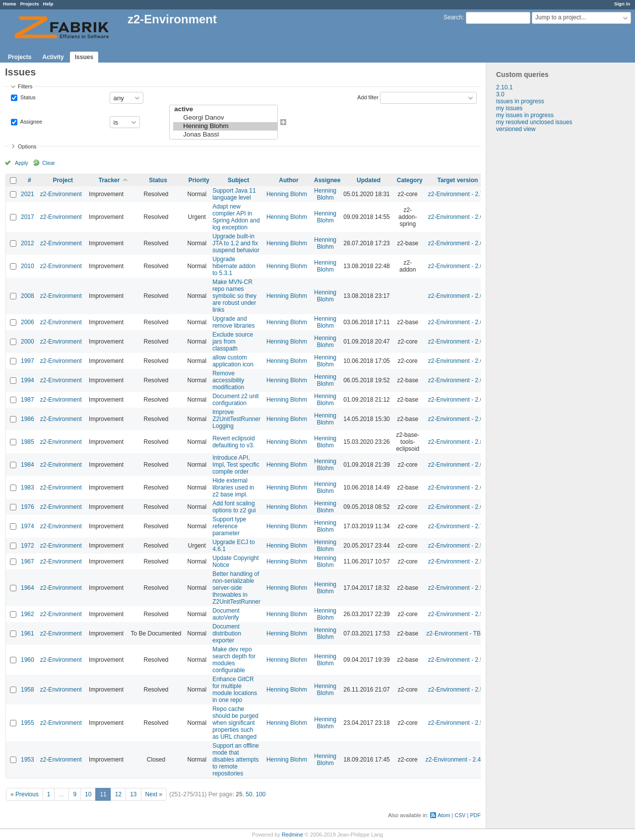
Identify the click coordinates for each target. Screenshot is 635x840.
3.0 (500, 94)
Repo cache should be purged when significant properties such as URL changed (235, 723)
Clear (49, 163)
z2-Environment (61, 194)
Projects (30, 4)
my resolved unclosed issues (534, 122)
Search (453, 17)
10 (88, 794)
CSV (460, 815)
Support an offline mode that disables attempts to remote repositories (236, 760)
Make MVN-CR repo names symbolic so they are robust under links (234, 296)
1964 (28, 588)
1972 (28, 546)
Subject (238, 180)
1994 (28, 380)
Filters (25, 86)
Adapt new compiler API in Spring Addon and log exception (236, 217)
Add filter (368, 97)
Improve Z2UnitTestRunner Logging (236, 419)
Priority (199, 180)
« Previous (25, 794)
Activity (53, 57)
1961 (28, 633)
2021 (28, 194)
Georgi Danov (225, 118)
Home (10, 4)
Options (27, 146)
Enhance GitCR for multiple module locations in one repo (235, 690)
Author (288, 180)
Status (27, 97)
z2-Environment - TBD (455, 633)
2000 (28, 342)
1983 (28, 488)
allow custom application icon (233, 361)
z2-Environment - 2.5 (456, 546)
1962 (28, 614)
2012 (28, 243)
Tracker (109, 180)
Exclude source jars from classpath (233, 342)
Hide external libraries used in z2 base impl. (233, 488)
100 (260, 794)
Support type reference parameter (229, 526)
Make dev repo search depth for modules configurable (234, 660)
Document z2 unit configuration (235, 400)
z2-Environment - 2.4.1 (456, 760)
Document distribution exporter (227, 633)
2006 (28, 322)
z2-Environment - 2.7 (456, 194)
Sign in (622, 4)
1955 (28, 723)
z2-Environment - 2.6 (456, 217)
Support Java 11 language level (234, 194)
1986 (28, 419)
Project (63, 180)
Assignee (31, 122)
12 (118, 794)
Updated (369, 180)
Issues (84, 57)
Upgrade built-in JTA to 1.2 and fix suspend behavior (236, 243)
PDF (475, 815)
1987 (28, 400)
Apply (22, 163)
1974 (28, 526)
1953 (28, 760)
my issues (509, 108)
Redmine (292, 835)
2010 (28, 266)
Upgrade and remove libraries (233, 322)
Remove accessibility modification (228, 380)
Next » (154, 794)
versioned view (516, 129)
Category (410, 180)
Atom (444, 815)
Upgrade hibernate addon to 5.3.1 (234, 266)
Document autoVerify (226, 614)
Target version (458, 180)
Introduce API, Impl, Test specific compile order (236, 465)
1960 (28, 660)
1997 (28, 361)
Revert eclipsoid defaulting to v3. (233, 442)
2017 (28, 217)
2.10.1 (504, 87)
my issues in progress (525, 115)
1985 (28, 442)
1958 (28, 690)
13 (133, 794)
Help (48, 4)
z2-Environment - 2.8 (456, 442)
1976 (28, 507)
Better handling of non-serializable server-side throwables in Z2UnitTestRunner (236, 588)
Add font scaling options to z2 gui (234, 507)
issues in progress (520, 101)
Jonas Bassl (225, 135)
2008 (28, 296)
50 (249, 794)
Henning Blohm (225, 126)
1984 (28, 465)
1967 (28, 561)
